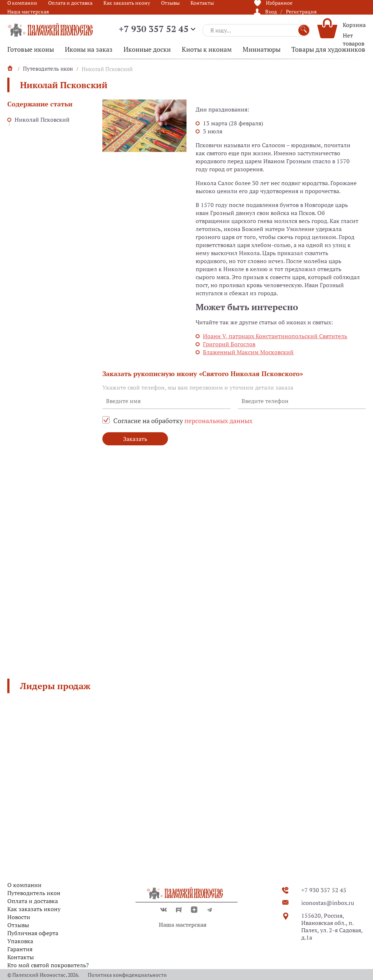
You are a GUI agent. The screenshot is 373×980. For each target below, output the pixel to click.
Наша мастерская (28, 11)
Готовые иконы (31, 49)
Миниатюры (262, 49)
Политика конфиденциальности (127, 975)
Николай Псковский (42, 120)
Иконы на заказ (89, 49)
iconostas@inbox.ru (328, 903)
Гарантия (20, 949)
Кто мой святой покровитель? (48, 965)
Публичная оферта (33, 933)
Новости (19, 917)
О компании (24, 885)
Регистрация (301, 11)
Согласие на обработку (183, 421)
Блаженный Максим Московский (248, 352)
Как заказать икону (34, 909)
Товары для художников (328, 49)
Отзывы (18, 925)
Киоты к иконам (207, 49)
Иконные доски (147, 49)
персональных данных (218, 421)
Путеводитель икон (34, 893)
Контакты (21, 957)
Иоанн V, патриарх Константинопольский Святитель (275, 336)
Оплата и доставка (33, 901)
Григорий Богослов (229, 344)
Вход (271, 11)
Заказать (135, 439)
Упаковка (20, 941)
